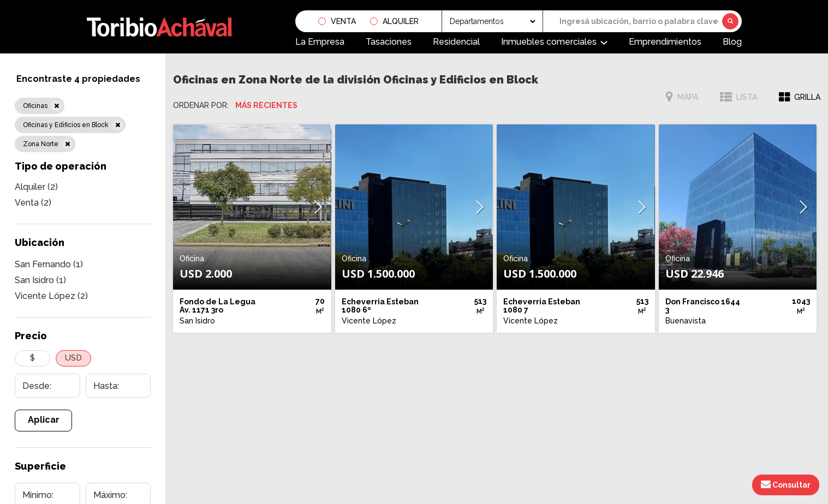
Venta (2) (33, 203)
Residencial (456, 42)
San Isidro (40, 280)
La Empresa (320, 42)
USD (73, 358)
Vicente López (51, 296)
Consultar (786, 484)
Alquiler (401, 21)
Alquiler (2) (36, 187)
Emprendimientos (665, 42)
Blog (732, 42)
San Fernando (49, 264)
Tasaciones (389, 42)
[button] (318, 207)
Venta (343, 21)
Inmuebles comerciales (549, 42)
